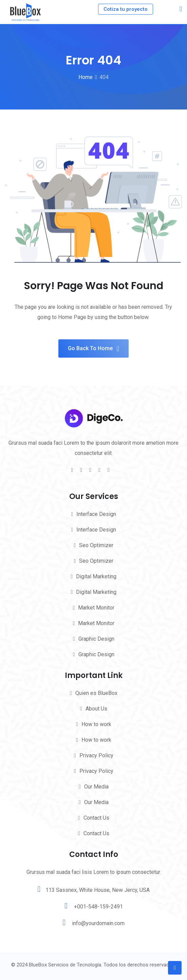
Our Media (96, 787)
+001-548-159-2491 (98, 907)
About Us (96, 709)
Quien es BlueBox (96, 693)
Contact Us (96, 818)
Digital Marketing (96, 576)
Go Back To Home (93, 349)
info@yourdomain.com (98, 923)
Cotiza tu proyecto (126, 9)
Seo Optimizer (96, 545)
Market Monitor (96, 608)
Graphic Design (96, 639)
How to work (96, 724)
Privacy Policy (96, 755)
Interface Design (96, 514)
